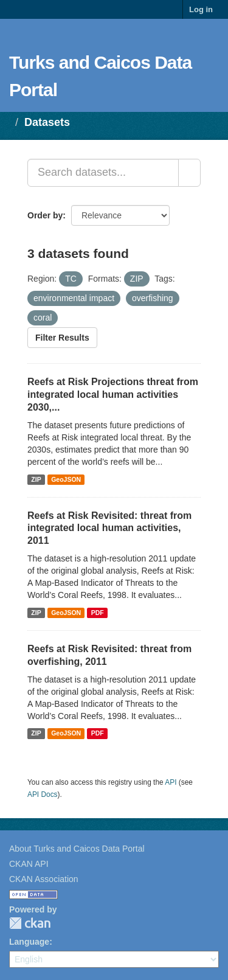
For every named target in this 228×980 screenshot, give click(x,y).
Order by (45, 215)
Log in (201, 9)
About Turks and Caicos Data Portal (77, 849)
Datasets (47, 122)
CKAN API (29, 864)
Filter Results (62, 338)
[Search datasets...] (103, 173)
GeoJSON (66, 479)
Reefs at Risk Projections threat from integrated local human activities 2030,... (113, 394)
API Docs (43, 794)
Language (29, 942)
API (171, 782)
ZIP (36, 479)
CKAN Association (44, 879)
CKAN (30, 923)
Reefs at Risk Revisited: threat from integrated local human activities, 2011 (109, 528)
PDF (98, 613)
